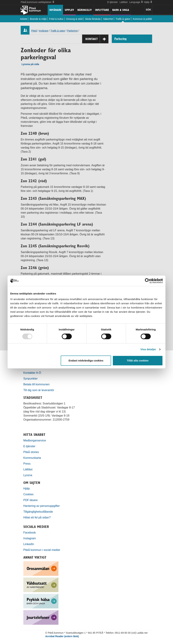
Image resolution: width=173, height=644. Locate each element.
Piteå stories (31, 452)
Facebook (30, 532)
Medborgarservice (35, 440)
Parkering (72, 31)
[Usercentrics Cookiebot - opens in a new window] (147, 281)
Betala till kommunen (36, 384)
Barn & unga (121, 10)
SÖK (148, 10)
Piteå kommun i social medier (42, 550)
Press (27, 464)
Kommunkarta (32, 458)
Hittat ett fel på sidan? (37, 517)
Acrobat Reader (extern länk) (62, 636)
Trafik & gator (123, 19)
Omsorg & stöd (74, 19)
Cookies (28, 494)
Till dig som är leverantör (39, 390)
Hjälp (27, 488)
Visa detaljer (148, 349)
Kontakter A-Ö (32, 373)
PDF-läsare (30, 500)
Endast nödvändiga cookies (86, 360)
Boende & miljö (38, 19)
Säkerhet (108, 19)
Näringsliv (85, 10)
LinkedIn (29, 544)
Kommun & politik (142, 19)
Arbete (24, 19)
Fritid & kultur (56, 19)
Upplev (69, 10)
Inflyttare (102, 10)
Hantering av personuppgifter (42, 506)
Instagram (30, 538)
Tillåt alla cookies (138, 360)
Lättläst (124, 2)
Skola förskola (93, 19)
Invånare (55, 10)
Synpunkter (30, 378)
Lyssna (28, 475)
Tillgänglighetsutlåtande (38, 512)
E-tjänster (113, 2)
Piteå (34, 31)
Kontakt (97, 39)
